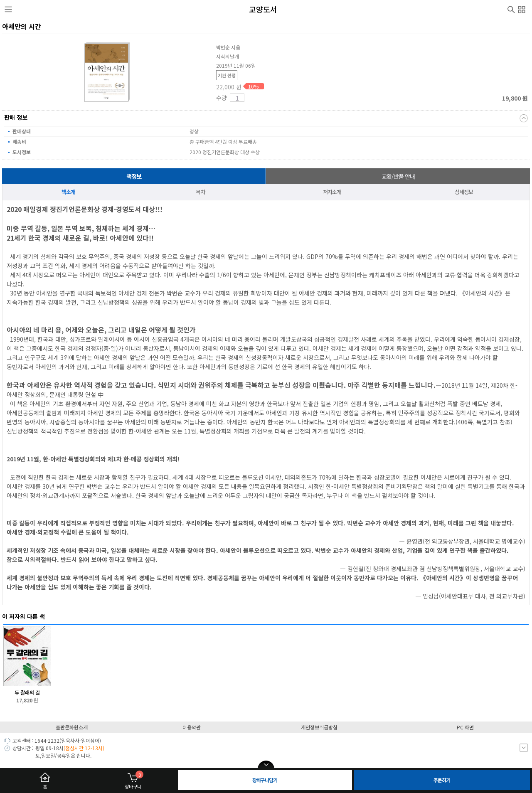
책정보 (134, 176)
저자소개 (332, 192)
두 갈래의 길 (27, 692)
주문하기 (442, 780)
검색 (511, 9)
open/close (266, 765)
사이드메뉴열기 (8, 10)
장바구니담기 (265, 780)
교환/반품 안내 (398, 176)
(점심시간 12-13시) (84, 748)
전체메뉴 (522, 8)
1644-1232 (47, 740)
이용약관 (192, 727)
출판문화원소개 (72, 727)
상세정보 (464, 192)
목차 (200, 192)
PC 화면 (465, 727)
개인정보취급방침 (319, 727)
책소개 (68, 192)
